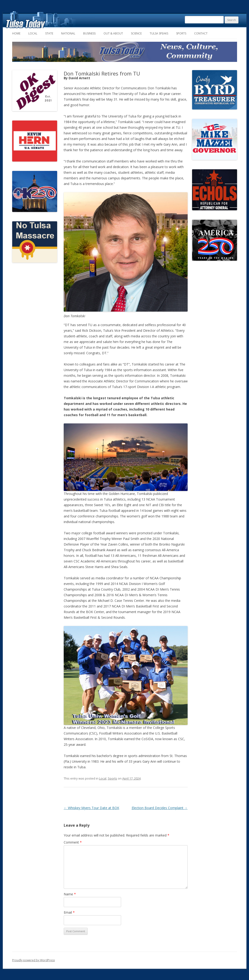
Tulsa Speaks (159, 33)
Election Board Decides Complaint (160, 808)
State (49, 33)
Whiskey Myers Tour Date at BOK (91, 808)
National (68, 33)
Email (69, 912)
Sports (181, 33)
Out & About (113, 33)
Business (89, 33)
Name (70, 894)
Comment (73, 842)
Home (16, 33)
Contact (201, 33)
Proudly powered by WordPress (33, 960)
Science (136, 33)
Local (33, 33)
